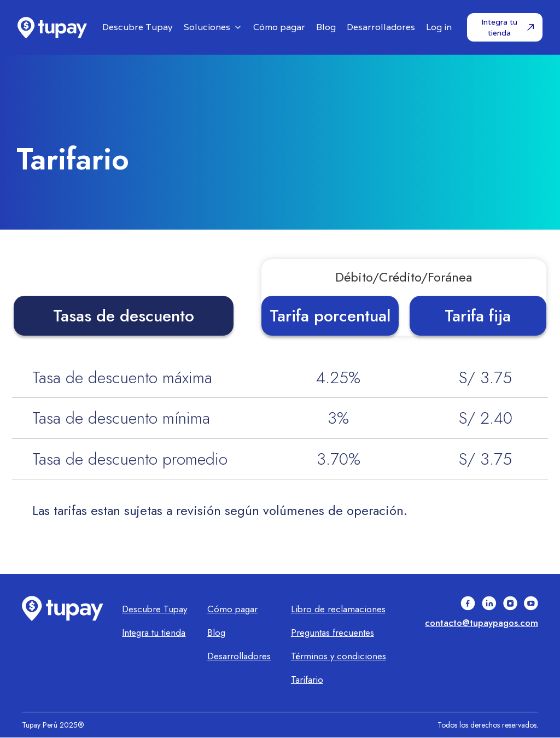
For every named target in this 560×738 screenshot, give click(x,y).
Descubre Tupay (154, 609)
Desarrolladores (239, 656)
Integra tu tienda (154, 632)
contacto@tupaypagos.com (482, 623)
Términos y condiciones (339, 656)
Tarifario (307, 680)
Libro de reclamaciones (338, 609)
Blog (216, 632)
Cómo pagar (232, 609)
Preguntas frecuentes (332, 632)
